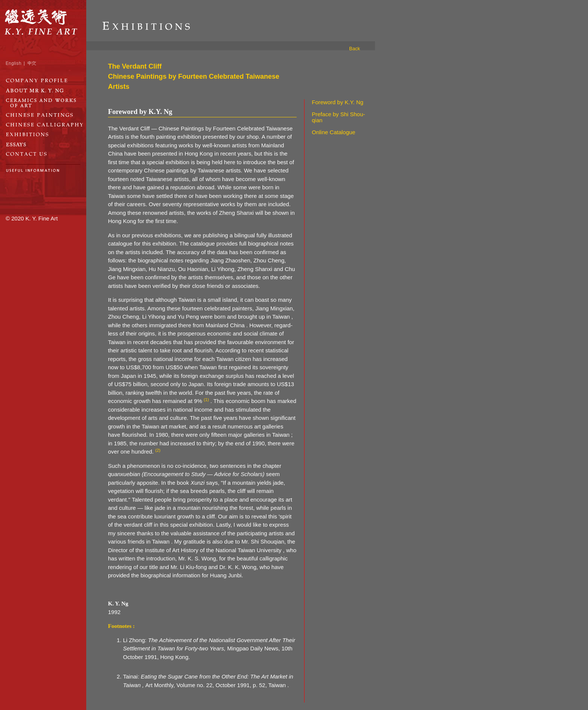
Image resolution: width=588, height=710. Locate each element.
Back (355, 49)
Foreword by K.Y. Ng (338, 102)
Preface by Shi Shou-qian (339, 117)
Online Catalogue (334, 132)
